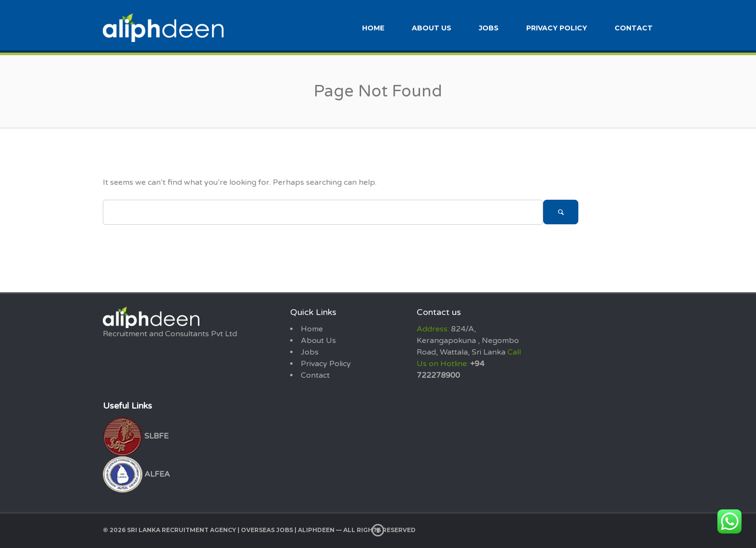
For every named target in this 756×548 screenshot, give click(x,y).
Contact (634, 28)
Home (373, 28)
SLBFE (136, 436)
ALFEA (136, 474)
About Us (432, 28)
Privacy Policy (557, 28)
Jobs (489, 28)
